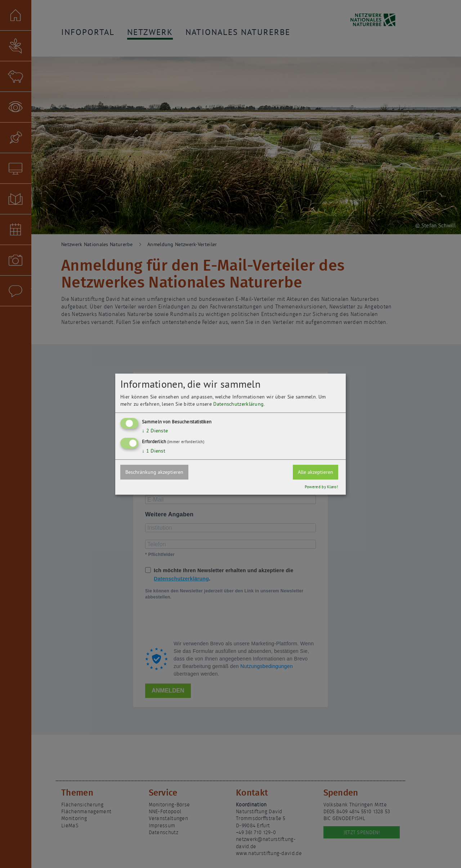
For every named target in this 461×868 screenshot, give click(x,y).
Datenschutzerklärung (238, 404)
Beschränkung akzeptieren (154, 472)
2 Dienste (155, 431)
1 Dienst (154, 451)
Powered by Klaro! (321, 487)
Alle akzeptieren (315, 472)
